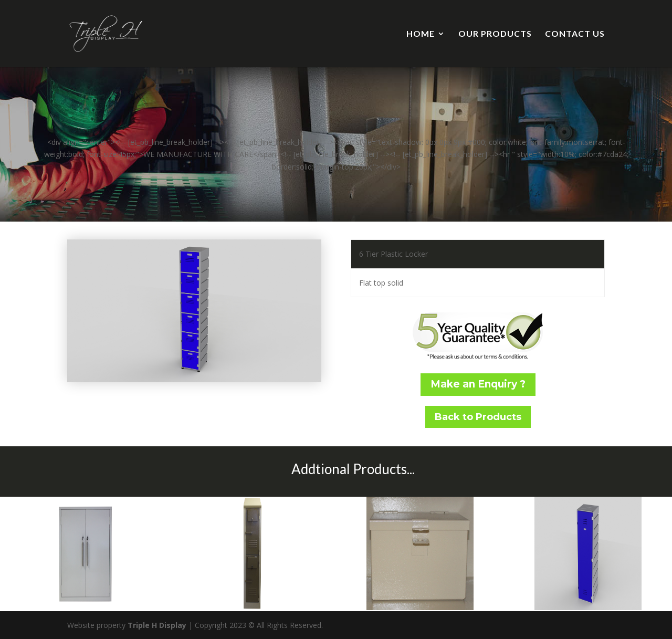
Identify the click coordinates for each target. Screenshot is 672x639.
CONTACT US (575, 34)
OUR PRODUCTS (495, 34)
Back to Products (478, 417)
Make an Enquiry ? (478, 384)
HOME (421, 34)
